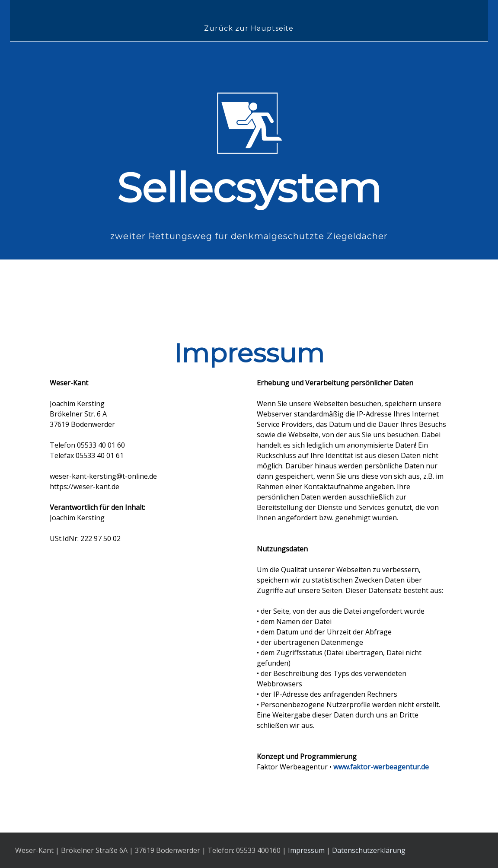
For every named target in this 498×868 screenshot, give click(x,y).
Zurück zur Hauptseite (249, 28)
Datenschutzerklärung (369, 850)
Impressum (306, 850)
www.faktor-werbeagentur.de (381, 767)
